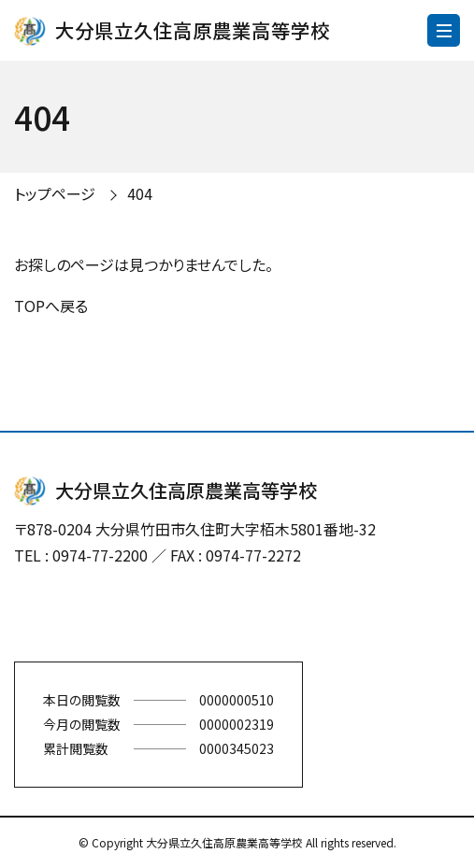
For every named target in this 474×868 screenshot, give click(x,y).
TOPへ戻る (51, 306)
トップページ (55, 193)
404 (140, 193)
